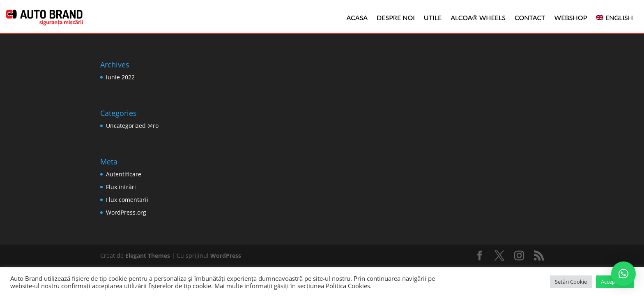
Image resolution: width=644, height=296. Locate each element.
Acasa (357, 17)
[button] (623, 274)
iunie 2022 (120, 77)
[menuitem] (614, 18)
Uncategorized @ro (132, 126)
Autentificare (124, 174)
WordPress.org (126, 212)
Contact (530, 17)
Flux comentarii (127, 200)
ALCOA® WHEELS (478, 17)
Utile (433, 17)
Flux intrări (121, 187)
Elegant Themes (148, 256)
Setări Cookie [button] (571, 282)
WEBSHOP (571, 17)
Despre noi (396, 17)
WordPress (226, 256)
